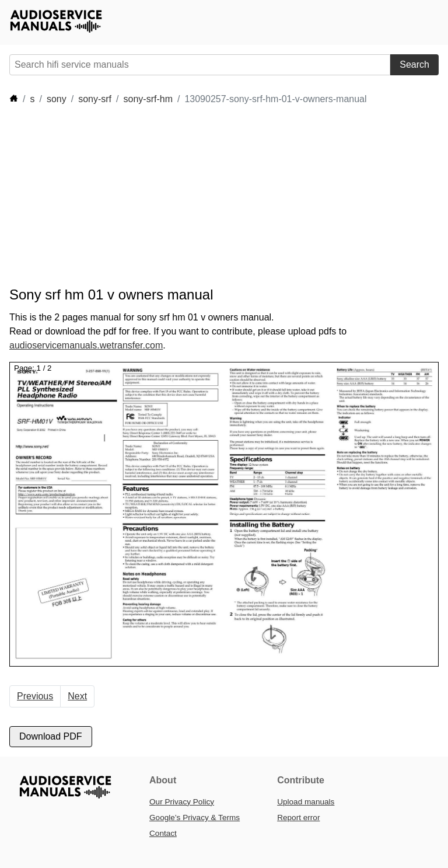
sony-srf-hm (148, 99)
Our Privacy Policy (182, 802)
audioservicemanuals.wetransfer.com (86, 345)
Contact (163, 833)
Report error (298, 818)
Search (414, 65)
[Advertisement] (222, 196)
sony (57, 99)
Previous (35, 696)
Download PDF (51, 736)
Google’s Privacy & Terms (195, 818)
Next (77, 696)
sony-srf (95, 99)
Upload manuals (306, 802)
